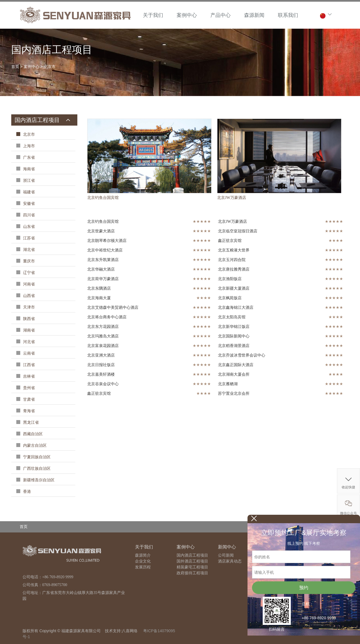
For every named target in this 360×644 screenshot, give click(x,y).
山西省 (28, 296)
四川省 (28, 215)
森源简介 (143, 555)
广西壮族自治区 (36, 469)
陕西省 (28, 319)
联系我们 (288, 15)
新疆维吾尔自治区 (38, 480)
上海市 (28, 146)
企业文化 (143, 561)
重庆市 (28, 261)
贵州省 (28, 388)
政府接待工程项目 (192, 573)
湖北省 (28, 250)
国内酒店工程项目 (192, 555)
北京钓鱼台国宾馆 (103, 198)
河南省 (28, 284)
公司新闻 (226, 555)
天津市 (28, 307)
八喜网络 (130, 631)
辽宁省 (28, 273)
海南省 (28, 169)
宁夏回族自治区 (36, 457)
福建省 (28, 192)
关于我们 (153, 15)
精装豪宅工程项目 (192, 567)
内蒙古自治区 (34, 445)
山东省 (28, 227)
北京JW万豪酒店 (232, 198)
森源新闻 (254, 15)
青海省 (28, 411)
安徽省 (28, 204)
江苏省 (28, 238)
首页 (15, 67)
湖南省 (28, 330)
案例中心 (187, 15)
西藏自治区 (32, 434)
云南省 (28, 353)
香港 (26, 492)
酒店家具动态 (230, 561)
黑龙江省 (30, 422)
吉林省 (28, 376)
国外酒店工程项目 (192, 561)
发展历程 (143, 567)
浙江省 (28, 181)
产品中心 (220, 15)
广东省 (28, 157)
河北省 (28, 342)
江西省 (28, 365)
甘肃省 (28, 399)
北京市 (50, 67)
